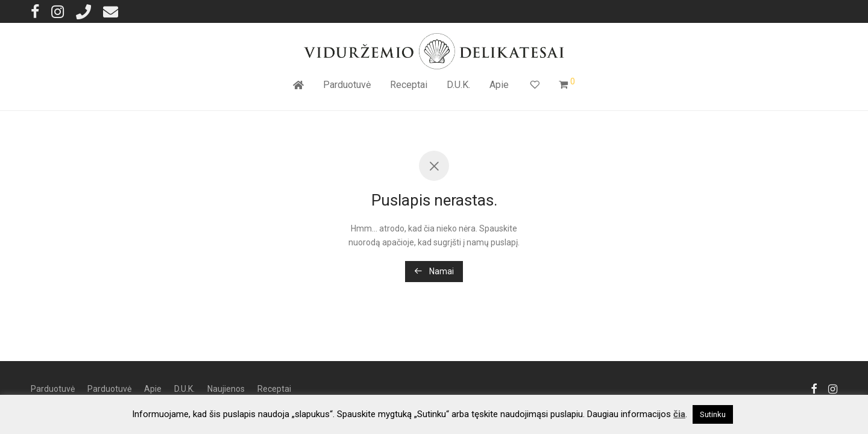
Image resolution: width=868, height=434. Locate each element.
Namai (434, 271)
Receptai (409, 85)
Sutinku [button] (713, 414)
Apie (499, 85)
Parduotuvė (347, 85)
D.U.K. (458, 85)
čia (679, 414)
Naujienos (226, 389)
